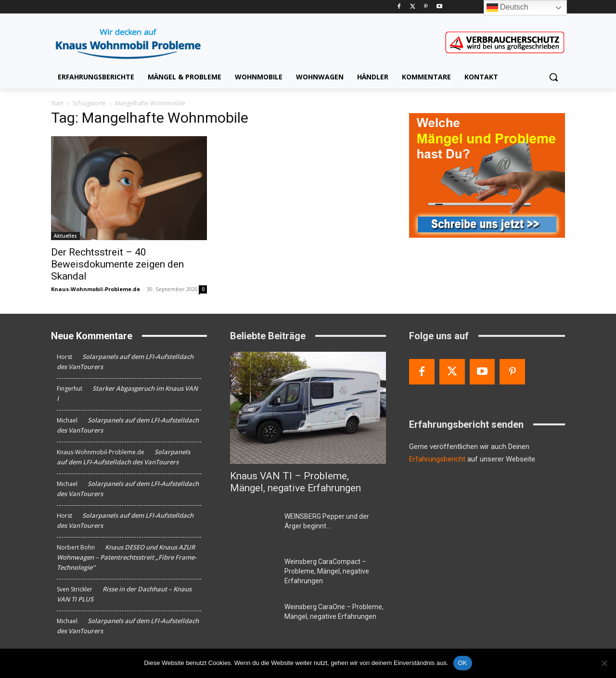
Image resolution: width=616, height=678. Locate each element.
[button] (553, 77)
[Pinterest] (426, 7)
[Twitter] (413, 7)
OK (463, 663)
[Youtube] (439, 7)
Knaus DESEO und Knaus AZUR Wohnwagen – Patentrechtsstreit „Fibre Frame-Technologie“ (127, 557)
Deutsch (507, 8)
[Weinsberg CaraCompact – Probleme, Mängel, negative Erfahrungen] (253, 573)
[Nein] (604, 663)
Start (57, 103)
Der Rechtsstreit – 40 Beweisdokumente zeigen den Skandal (117, 264)
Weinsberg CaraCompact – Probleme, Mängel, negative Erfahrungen (327, 571)
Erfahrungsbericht (437, 459)
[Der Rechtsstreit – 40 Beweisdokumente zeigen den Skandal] (129, 188)
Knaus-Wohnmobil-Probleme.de (96, 289)
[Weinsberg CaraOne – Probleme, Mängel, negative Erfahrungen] (253, 618)
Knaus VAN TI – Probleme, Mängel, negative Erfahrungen (295, 482)
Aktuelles (65, 236)
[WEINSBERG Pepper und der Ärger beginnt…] (253, 528)
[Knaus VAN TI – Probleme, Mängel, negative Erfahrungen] (308, 408)
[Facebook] (399, 7)
